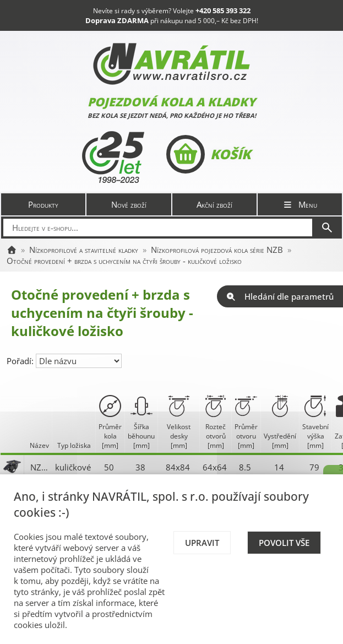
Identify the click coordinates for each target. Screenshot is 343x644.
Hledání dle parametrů (280, 296)
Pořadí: (21, 361)
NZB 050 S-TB (40, 467)
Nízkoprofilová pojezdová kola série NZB (217, 250)
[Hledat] (327, 228)
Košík (208, 154)
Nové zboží (129, 204)
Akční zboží (214, 204)
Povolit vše (284, 543)
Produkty (43, 204)
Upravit (202, 543)
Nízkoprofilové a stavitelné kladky (84, 250)
